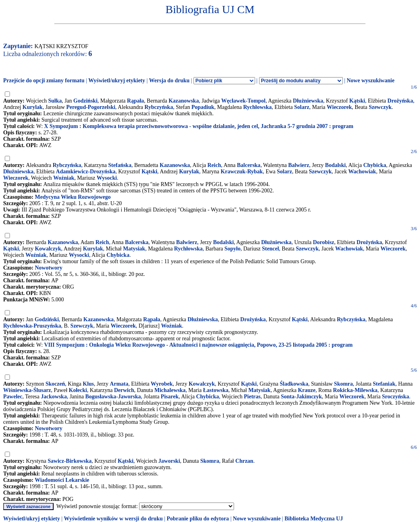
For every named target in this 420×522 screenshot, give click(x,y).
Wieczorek (339, 107)
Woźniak (64, 178)
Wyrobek (162, 384)
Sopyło (232, 249)
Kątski (357, 101)
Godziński (86, 101)
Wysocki (107, 178)
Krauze (307, 390)
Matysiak (134, 249)
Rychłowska (257, 107)
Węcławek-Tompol (243, 101)
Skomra (344, 384)
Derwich (124, 390)
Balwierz (299, 165)
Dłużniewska (308, 101)
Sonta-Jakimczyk (301, 397)
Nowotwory (49, 268)
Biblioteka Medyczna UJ (314, 519)
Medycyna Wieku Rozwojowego (73, 197)
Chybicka (375, 165)
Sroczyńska (395, 397)
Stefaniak (384, 384)
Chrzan (244, 461)
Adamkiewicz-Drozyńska (86, 172)
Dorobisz (323, 242)
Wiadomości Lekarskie (62, 480)
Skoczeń (55, 384)
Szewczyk (380, 107)
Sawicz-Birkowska (70, 461)
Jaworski (169, 461)
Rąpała (136, 101)
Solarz (302, 107)
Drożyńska (400, 101)
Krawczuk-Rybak (242, 172)
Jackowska (54, 397)
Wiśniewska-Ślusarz (27, 390)
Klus (88, 384)
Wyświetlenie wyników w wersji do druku (113, 519)
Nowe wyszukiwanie (370, 81)
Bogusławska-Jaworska (113, 397)
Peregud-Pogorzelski (91, 107)
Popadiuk (203, 107)
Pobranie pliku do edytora (198, 519)
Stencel (270, 249)
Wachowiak (362, 172)
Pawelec (13, 397)
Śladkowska (294, 384)
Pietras (252, 397)
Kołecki (78, 390)
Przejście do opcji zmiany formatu (44, 81)
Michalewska (170, 390)
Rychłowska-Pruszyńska (32, 326)
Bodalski (335, 165)
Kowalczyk (48, 249)
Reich (214, 165)
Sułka (55, 101)
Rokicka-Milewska (355, 390)
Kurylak (33, 107)
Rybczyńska (159, 107)
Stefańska (120, 165)
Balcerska (249, 165)
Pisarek (170, 397)
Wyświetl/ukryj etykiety (117, 81)
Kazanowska (184, 101)
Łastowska (216, 390)
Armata (119, 384)
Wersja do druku (169, 81)
